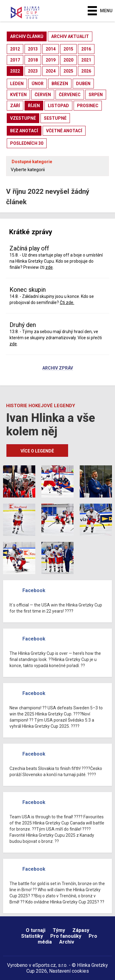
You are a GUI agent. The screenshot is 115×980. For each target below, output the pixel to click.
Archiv (67, 942)
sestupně (55, 118)
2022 (15, 71)
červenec (70, 95)
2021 (86, 60)
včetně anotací (64, 131)
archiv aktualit (70, 36)
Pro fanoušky (66, 936)
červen (43, 95)
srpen (96, 95)
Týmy (59, 930)
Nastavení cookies (69, 971)
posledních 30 (27, 143)
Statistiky (32, 936)
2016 (86, 49)
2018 (33, 60)
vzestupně (23, 118)
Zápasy (81, 930)
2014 (51, 49)
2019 (51, 60)
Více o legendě (37, 451)
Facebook (34, 590)
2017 (15, 60)
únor (38, 84)
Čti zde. (67, 302)
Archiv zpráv (58, 368)
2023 (33, 71)
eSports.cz (44, 965)
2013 (33, 49)
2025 (68, 71)
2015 (68, 49)
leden (17, 84)
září (15, 106)
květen (18, 95)
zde (49, 267)
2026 (86, 71)
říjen (34, 106)
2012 (15, 49)
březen (60, 84)
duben (83, 84)
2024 (51, 71)
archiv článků (27, 36)
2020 (68, 60)
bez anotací (24, 131)
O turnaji (36, 930)
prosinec (88, 106)
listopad (58, 106)
